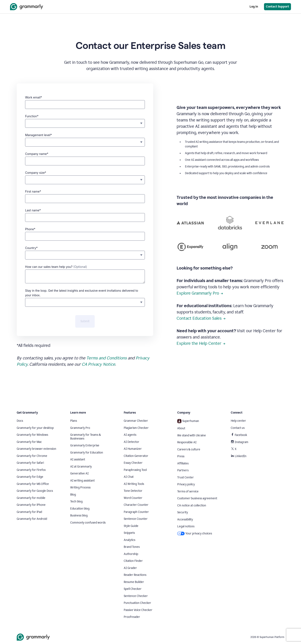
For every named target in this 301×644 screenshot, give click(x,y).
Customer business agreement (197, 498)
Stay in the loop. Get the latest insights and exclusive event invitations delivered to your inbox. (82, 293)
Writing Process (80, 487)
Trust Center (186, 477)
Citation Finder (133, 561)
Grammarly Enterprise (85, 445)
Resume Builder (134, 582)
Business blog (79, 516)
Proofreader (132, 617)
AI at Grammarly (81, 467)
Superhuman (188, 421)
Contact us (238, 428)
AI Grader (130, 568)
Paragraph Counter (136, 512)
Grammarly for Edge (30, 477)
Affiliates (183, 463)
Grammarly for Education (87, 453)
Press (181, 456)
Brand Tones (132, 547)
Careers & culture (189, 449)
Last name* (33, 210)
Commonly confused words (88, 523)
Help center (238, 421)
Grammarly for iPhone (31, 505)
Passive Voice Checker (138, 610)
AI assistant (78, 459)
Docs (20, 421)
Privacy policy (186, 484)
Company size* (36, 173)
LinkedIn (239, 456)
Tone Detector (133, 491)
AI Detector (131, 442)
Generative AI (79, 473)
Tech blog (76, 502)
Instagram (240, 442)
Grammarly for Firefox (31, 470)
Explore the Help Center (201, 343)
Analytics (129, 540)
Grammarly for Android (32, 519)
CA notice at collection (192, 505)
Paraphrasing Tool (135, 470)
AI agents (130, 435)
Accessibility (185, 519)
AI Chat (129, 477)
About (181, 428)
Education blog (80, 509)
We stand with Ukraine (192, 435)
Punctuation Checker (137, 603)
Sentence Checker (136, 596)
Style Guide (131, 526)
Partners (183, 470)
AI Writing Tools (134, 484)
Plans (74, 421)
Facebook (239, 435)
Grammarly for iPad (29, 512)
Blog (73, 495)
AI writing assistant (82, 481)
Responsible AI (187, 442)
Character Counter (136, 505)
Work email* (34, 97)
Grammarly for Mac (29, 442)
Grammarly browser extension (36, 449)
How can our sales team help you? (56, 267)
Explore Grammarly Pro (200, 293)
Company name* (37, 154)
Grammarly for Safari (30, 463)
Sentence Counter (136, 519)
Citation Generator (136, 456)
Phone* (30, 229)
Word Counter (133, 498)
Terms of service (188, 491)
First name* (33, 191)
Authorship (131, 554)
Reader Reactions (135, 575)
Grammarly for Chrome (32, 456)
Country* (31, 248)
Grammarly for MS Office (33, 484)
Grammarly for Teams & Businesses (85, 437)
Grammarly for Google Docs (35, 491)
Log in (254, 7)
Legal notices (186, 526)
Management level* (38, 135)
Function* (32, 116)
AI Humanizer (133, 449)
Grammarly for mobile (31, 498)
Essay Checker (133, 463)
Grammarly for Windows (32, 435)
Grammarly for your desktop (35, 428)
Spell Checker (133, 589)
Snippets (129, 533)
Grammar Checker (136, 421)
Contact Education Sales (201, 318)
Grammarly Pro (80, 428)
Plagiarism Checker (136, 428)
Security (183, 512)
